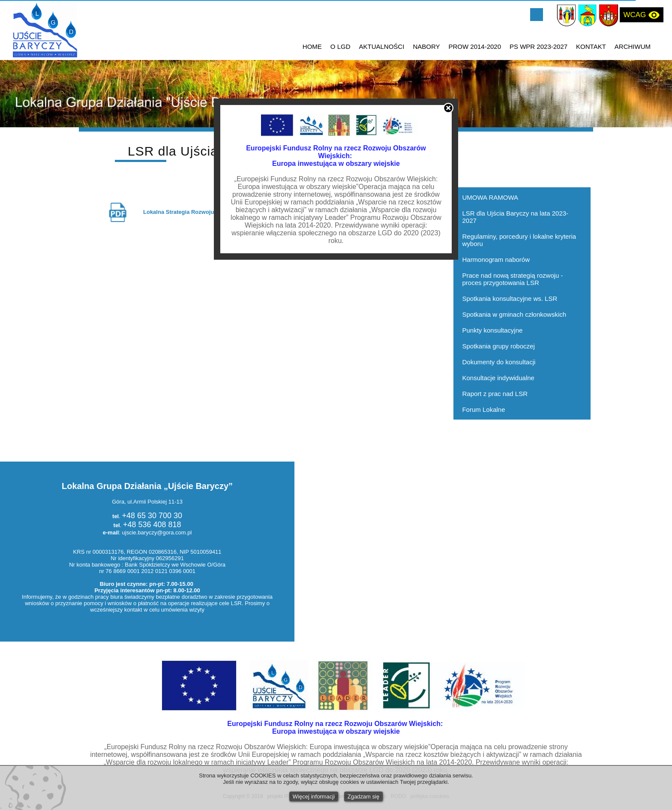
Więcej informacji (314, 796)
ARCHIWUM (633, 46)
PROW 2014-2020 (475, 46)
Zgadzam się (363, 796)
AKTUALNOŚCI (382, 46)
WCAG (642, 15)
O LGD (340, 46)
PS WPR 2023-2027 (538, 46)
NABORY (426, 46)
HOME (312, 46)
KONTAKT (591, 46)
